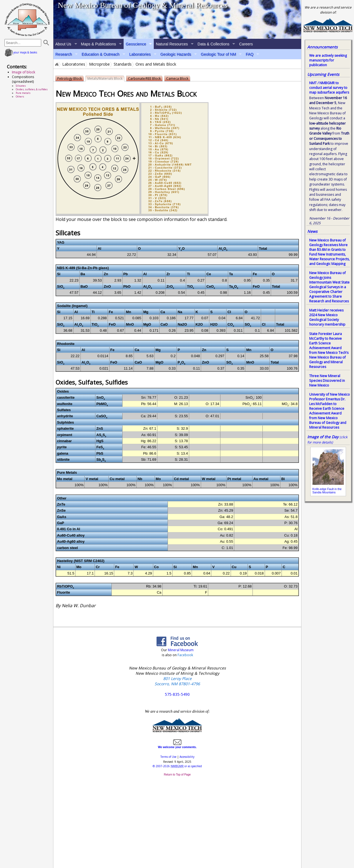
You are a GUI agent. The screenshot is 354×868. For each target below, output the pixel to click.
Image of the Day (323, 437)
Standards (123, 64)
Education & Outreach (101, 54)
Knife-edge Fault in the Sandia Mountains (327, 491)
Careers (246, 44)
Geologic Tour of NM (218, 54)
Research (64, 54)
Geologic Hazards (176, 54)
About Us (63, 44)
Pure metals (23, 93)
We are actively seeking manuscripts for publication (328, 60)
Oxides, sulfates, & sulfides (32, 89)
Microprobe (99, 64)
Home (56, 64)
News (312, 231)
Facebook (185, 655)
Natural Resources (172, 44)
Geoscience (136, 44)
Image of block (24, 72)
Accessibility (187, 757)
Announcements (322, 47)
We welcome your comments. (177, 746)
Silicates (21, 86)
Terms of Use (168, 757)
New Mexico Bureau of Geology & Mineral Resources (143, 5)
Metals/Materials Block (105, 78)
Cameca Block (177, 78)
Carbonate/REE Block (144, 78)
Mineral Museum (180, 650)
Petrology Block (70, 78)
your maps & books (21, 52)
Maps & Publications (99, 44)
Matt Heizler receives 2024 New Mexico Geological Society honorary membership (327, 317)
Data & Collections (213, 44)
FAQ (249, 54)
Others (20, 96)
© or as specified (177, 766)
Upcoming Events (323, 74)
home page (27, 19)
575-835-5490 (177, 694)
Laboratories (140, 54)
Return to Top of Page (177, 775)
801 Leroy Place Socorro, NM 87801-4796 (177, 681)
